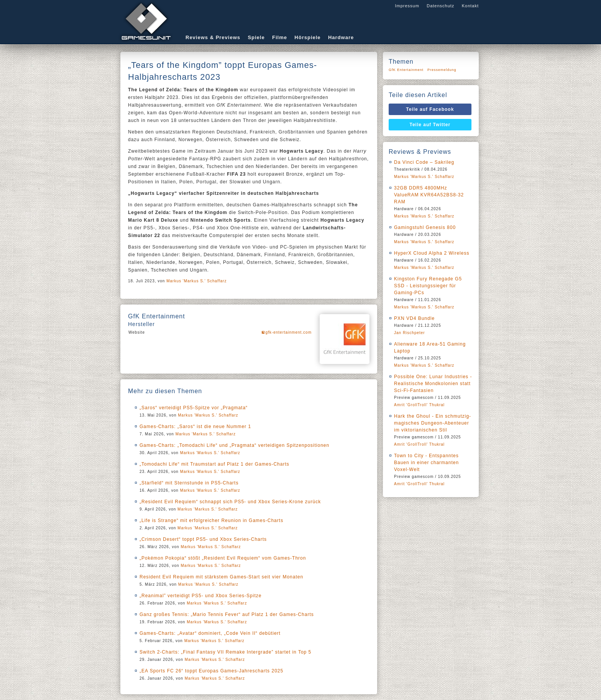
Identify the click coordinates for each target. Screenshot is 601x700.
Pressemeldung (442, 70)
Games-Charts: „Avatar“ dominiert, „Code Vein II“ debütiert (210, 633)
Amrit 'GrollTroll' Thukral (419, 405)
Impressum (407, 6)
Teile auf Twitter (430, 125)
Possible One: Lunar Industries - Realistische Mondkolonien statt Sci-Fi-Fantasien (433, 384)
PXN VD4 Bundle (414, 318)
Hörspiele (307, 37)
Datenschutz (440, 6)
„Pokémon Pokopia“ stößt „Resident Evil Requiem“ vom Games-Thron (223, 558)
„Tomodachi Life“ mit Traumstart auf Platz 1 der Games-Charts (214, 464)
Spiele (256, 37)
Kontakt (470, 6)
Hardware (341, 37)
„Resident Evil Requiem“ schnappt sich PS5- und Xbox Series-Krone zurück (230, 502)
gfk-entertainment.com (289, 332)
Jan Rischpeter (410, 333)
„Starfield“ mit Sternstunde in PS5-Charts (189, 483)
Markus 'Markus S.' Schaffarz (196, 281)
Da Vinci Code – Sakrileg (424, 162)
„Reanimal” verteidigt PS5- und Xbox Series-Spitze (200, 596)
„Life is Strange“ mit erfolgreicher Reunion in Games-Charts (211, 520)
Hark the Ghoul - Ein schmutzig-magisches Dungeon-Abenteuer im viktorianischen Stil (433, 423)
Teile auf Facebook (430, 109)
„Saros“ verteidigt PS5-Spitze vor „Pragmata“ (194, 408)
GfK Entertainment (406, 70)
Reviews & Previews (213, 37)
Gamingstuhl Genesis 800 (425, 227)
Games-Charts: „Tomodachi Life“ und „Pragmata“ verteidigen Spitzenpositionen (234, 445)
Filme (280, 37)
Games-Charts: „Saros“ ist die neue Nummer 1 (195, 427)
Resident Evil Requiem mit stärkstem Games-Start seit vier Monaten (221, 577)
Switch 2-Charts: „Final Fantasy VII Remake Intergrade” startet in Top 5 (225, 652)
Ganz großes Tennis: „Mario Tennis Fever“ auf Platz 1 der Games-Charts (227, 614)
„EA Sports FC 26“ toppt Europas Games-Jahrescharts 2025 (211, 671)
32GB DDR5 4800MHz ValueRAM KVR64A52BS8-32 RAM (429, 195)
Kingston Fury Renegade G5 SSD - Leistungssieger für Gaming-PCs (428, 286)
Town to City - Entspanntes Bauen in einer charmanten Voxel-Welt (426, 463)
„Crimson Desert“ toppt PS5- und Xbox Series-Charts (203, 539)
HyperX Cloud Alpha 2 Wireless (432, 253)
